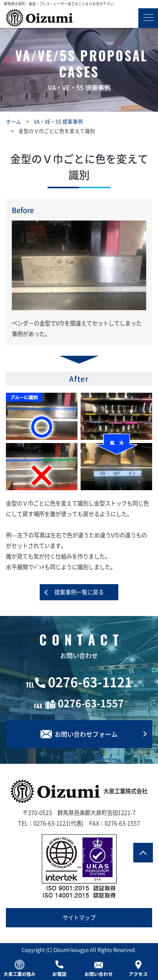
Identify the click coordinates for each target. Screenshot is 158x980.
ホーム (14, 121)
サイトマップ (79, 917)
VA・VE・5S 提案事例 (58, 121)
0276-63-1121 (90, 682)
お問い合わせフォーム (79, 734)
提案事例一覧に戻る (79, 592)
